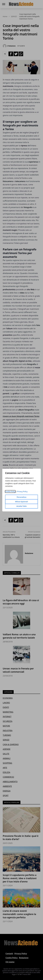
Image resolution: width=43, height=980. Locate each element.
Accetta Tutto (21, 506)
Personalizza (22, 497)
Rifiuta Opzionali (21, 502)
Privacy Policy (22, 492)
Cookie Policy (10, 492)
